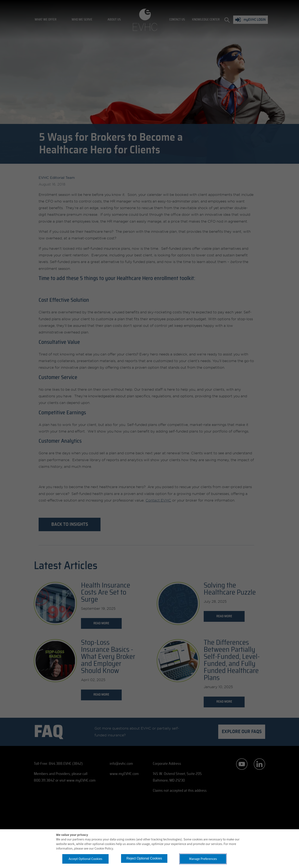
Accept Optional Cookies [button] (85, 859)
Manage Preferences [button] (203, 859)
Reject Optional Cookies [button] (144, 858)
